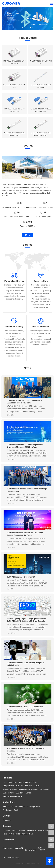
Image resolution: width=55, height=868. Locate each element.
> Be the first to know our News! (21, 834)
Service (7, 816)
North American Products (28, 789)
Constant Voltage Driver (30, 786)
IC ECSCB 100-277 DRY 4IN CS (14, 86)
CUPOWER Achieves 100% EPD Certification (25, 707)
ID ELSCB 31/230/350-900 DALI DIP (41, 86)
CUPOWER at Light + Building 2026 (21, 577)
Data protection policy (11, 857)
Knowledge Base (33, 807)
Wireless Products (10, 789)
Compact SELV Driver (11, 786)
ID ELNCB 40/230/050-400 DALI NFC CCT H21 (41, 134)
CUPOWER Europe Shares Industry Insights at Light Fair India (26, 664)
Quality (17, 810)
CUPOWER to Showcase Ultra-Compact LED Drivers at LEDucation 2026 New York (25, 446)
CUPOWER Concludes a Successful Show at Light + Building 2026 (27, 490)
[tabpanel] (27, 19)
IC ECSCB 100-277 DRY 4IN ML (41, 62)
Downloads (7, 820)
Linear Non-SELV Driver (28, 782)
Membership (32, 830)
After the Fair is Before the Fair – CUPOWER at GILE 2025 (26, 750)
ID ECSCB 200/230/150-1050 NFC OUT (14, 62)
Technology (9, 802)
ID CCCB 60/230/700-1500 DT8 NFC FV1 (14, 110)
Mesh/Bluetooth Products (12, 796)
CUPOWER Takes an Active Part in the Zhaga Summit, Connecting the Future (25, 534)
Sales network (8, 848)
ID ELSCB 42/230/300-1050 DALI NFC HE (14, 134)
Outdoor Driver (8, 793)
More (28, 235)
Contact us (8, 840)
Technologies (20, 807)
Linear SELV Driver (10, 782)
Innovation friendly (14, 327)
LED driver (20, 793)
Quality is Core (41, 281)
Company (8, 826)
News (5, 834)
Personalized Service (14, 281)
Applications (7, 810)
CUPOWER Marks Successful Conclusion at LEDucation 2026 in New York (24, 402)
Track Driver (44, 789)
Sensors (29, 793)
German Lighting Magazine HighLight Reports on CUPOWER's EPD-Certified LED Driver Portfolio (27, 620)
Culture (22, 830)
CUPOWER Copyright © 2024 (28, 864)
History (15, 830)
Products (7, 778)
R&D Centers (8, 807)
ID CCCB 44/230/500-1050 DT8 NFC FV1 (41, 110)
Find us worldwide (41, 327)
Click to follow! (30, 850)
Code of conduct (44, 830)
